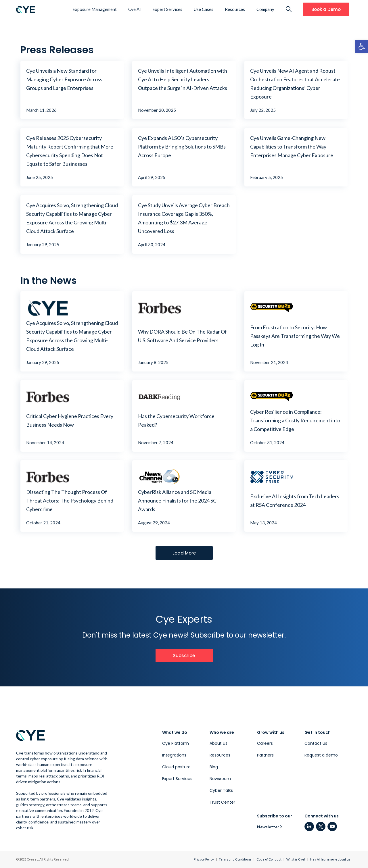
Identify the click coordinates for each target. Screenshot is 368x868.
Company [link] (265, 9)
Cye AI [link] (135, 9)
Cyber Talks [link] (221, 790)
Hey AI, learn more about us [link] (330, 859)
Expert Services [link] (167, 9)
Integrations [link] (174, 755)
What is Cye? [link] (296, 859)
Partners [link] (265, 755)
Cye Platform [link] (176, 743)
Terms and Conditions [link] (235, 859)
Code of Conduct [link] (269, 859)
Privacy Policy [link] (204, 859)
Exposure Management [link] (95, 9)
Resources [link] (235, 9)
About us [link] (218, 743)
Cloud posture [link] (176, 767)
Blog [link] (214, 767)
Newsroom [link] (220, 779)
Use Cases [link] (204, 9)
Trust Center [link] (222, 802)
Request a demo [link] (321, 755)
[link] (362, 47)
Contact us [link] (316, 743)
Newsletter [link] (268, 827)
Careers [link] (265, 743)
